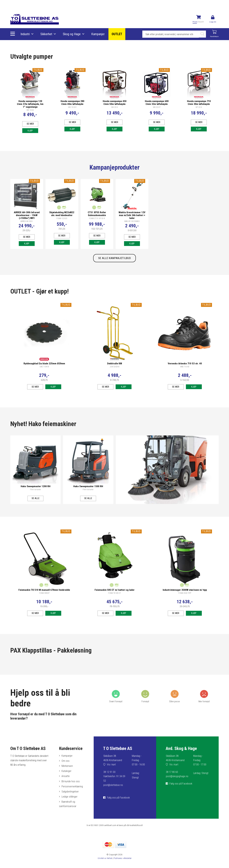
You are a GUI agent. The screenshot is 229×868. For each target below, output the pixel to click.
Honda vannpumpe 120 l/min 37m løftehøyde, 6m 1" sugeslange (30, 103)
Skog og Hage (72, 34)
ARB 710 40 (185, 369)
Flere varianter (35, 491)
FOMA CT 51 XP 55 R (97, 218)
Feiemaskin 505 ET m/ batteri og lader (115, 592)
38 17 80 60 (172, 776)
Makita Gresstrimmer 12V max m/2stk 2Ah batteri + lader (132, 215)
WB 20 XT (157, 106)
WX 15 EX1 (72, 106)
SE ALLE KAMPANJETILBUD (114, 260)
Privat (195, 22)
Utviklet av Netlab (104, 863)
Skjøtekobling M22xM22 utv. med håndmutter (62, 213)
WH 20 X (115, 106)
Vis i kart (111, 768)
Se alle (36, 500)
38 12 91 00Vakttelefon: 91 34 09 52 (114, 780)
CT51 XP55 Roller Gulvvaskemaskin (97, 213)
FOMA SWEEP (44, 596)
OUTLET (117, 34)
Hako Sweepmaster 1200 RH (36, 488)
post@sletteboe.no (113, 789)
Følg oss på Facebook (119, 801)
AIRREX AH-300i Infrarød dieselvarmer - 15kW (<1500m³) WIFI (27, 215)
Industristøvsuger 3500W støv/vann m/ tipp (185, 592)
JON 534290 (114, 369)
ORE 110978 (44, 369)
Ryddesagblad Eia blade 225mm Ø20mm (44, 365)
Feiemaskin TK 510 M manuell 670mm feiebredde (44, 592)
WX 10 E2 (30, 109)
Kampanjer (98, 34)
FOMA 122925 (62, 218)
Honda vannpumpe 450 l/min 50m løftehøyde (115, 102)
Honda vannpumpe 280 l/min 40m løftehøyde (72, 102)
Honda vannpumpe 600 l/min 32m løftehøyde (157, 102)
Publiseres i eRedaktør (123, 863)
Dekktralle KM (115, 365)
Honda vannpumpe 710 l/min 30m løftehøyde (199, 102)
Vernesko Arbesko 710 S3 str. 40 (185, 365)
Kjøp (30, 130)
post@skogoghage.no (177, 780)
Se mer (30, 123)
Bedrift (201, 22)
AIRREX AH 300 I (27, 221)
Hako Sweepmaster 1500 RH (88, 488)
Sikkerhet (46, 34)
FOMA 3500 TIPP (185, 596)
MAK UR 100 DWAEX (132, 221)
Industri (25, 34)
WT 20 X (199, 106)
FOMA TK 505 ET (114, 596)
